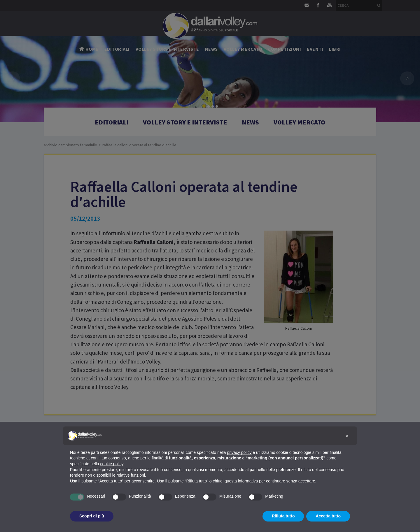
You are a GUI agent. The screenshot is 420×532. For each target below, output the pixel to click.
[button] (347, 436)
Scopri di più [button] (92, 516)
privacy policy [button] (239, 452)
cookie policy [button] (112, 464)
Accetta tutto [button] (328, 516)
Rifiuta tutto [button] (283, 516)
